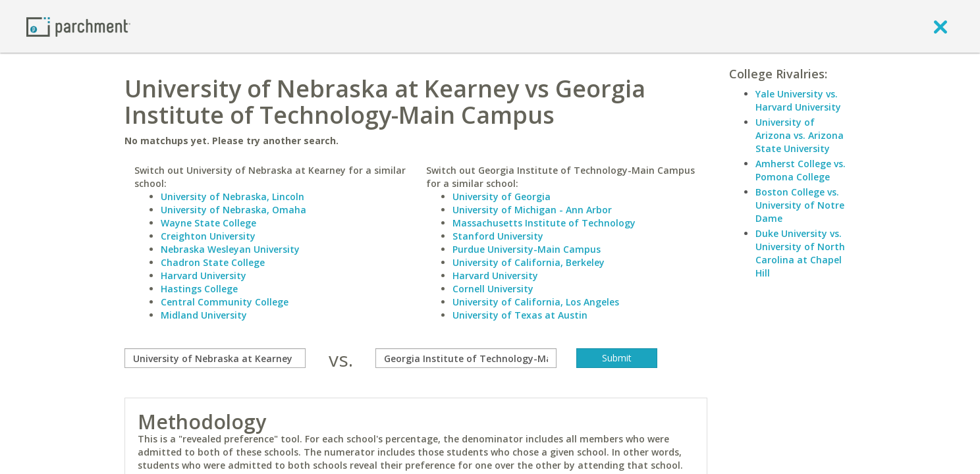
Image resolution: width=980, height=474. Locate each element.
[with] (466, 358)
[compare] (215, 358)
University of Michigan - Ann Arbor (532, 210)
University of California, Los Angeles (536, 302)
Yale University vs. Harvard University (798, 100)
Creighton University (208, 236)
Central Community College (225, 302)
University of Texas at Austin (520, 315)
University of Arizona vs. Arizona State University (800, 135)
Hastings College (199, 289)
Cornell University (493, 289)
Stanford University (498, 236)
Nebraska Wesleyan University (230, 249)
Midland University (204, 315)
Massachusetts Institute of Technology (544, 223)
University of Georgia (502, 197)
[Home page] (78, 26)
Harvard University (204, 276)
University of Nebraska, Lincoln (232, 197)
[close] (940, 26)
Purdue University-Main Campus (527, 249)
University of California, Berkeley (529, 262)
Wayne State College (208, 223)
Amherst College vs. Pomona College (801, 170)
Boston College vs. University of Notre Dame (800, 205)
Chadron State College (213, 262)
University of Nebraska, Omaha (233, 210)
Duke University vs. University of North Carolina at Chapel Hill (800, 253)
